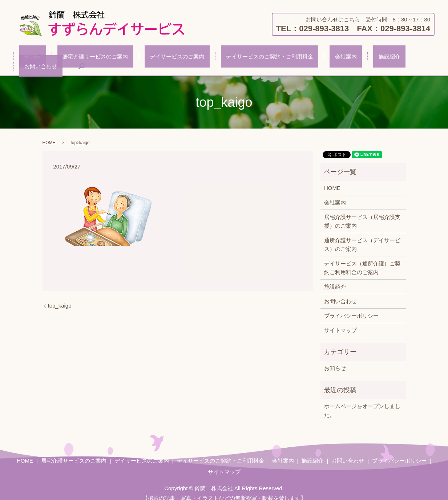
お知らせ (335, 360)
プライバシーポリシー (351, 307)
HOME (35, 58)
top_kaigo (60, 297)
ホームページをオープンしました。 (362, 402)
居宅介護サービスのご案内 (87, 58)
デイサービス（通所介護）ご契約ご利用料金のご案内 (362, 259)
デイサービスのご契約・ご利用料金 (241, 58)
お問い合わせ (378, 58)
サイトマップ (340, 322)
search (413, 58)
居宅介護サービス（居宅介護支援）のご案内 (362, 213)
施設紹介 (339, 58)
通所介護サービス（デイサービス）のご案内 (362, 236)
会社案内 (306, 58)
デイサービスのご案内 (158, 58)
